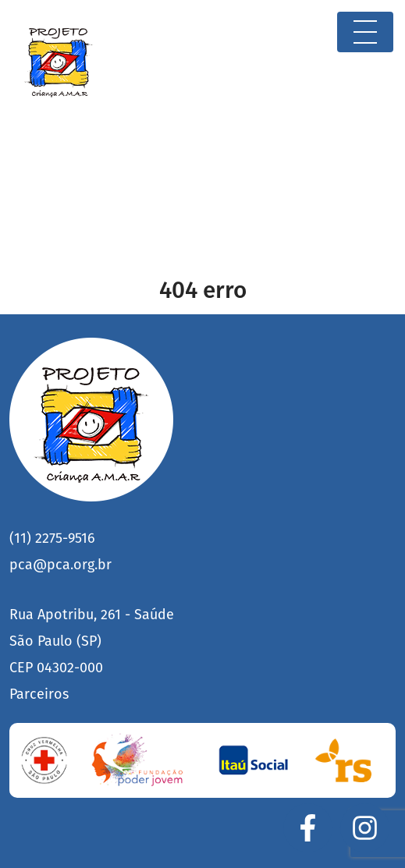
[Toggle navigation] (365, 32)
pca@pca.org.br (60, 565)
